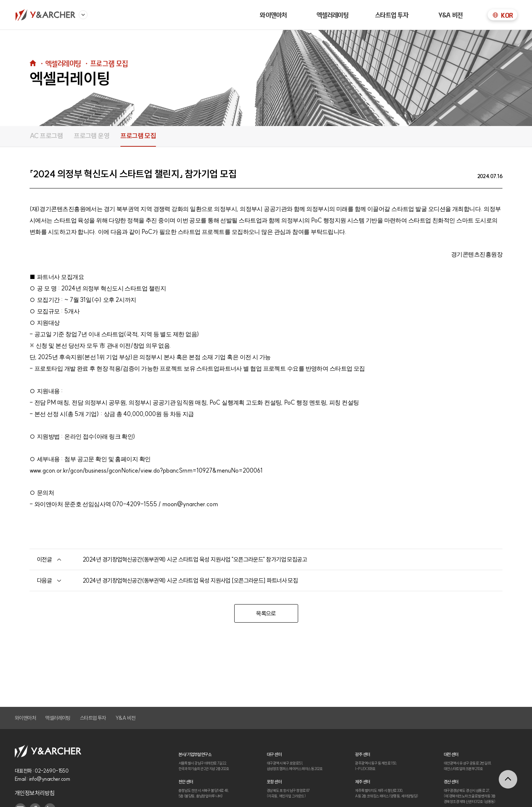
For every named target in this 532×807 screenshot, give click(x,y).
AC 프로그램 (46, 136)
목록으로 (266, 613)
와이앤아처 (273, 15)
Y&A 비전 (451, 15)
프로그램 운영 (92, 136)
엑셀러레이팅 (333, 15)
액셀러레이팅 (58, 718)
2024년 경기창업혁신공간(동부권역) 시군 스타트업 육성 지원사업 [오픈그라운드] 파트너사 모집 (190, 580)
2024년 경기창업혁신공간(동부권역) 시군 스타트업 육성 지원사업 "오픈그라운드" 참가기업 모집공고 (195, 559)
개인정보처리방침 (35, 793)
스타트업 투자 (392, 15)
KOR (502, 15)
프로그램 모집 (138, 136)
